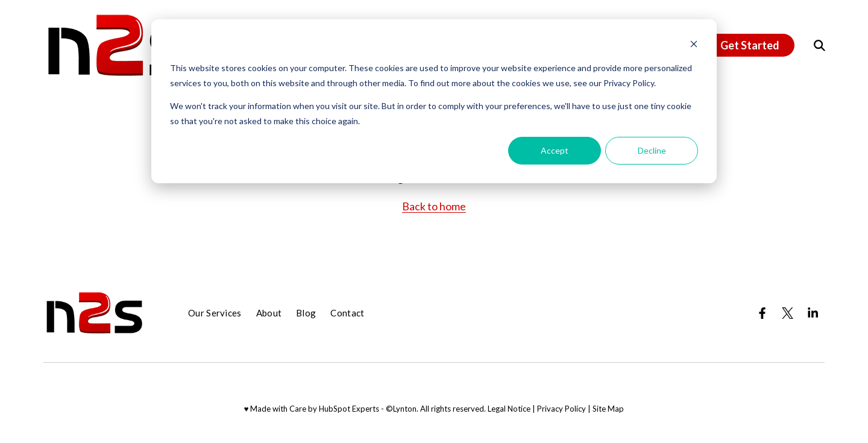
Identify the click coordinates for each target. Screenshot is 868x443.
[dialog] (434, 101)
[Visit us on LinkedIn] (813, 313)
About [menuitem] (269, 313)
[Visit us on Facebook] (762, 313)
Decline (652, 150)
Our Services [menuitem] (215, 313)
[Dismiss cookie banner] (694, 46)
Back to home (434, 206)
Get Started (750, 45)
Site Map (608, 409)
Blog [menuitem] (306, 313)
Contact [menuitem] (347, 313)
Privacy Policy (561, 409)
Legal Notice (509, 409)
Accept (555, 150)
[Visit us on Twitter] (787, 313)
